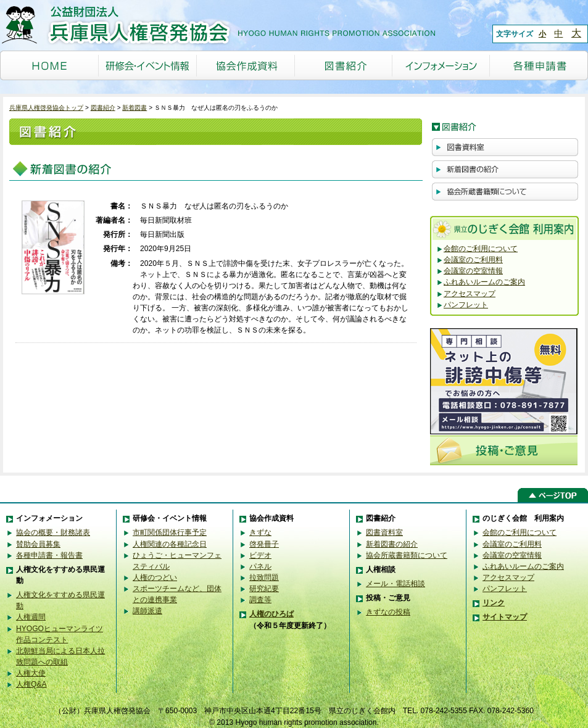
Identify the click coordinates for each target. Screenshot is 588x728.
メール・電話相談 (395, 584)
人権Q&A (31, 684)
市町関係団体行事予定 (170, 532)
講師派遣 (147, 611)
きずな (260, 532)
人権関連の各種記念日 (170, 544)
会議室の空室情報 (473, 271)
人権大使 (31, 673)
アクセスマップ (470, 294)
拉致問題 (264, 577)
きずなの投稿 (388, 612)
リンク (494, 603)
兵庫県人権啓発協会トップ (46, 108)
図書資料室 (384, 532)
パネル (260, 566)
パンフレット (466, 305)
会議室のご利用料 (473, 260)
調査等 (260, 600)
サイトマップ (505, 617)
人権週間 (31, 617)
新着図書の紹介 (392, 544)
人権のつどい (155, 577)
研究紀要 (264, 589)
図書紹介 (103, 108)
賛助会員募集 (38, 544)
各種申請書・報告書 (49, 555)
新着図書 (135, 108)
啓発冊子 (264, 544)
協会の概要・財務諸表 (53, 532)
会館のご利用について (481, 249)
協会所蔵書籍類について (407, 555)
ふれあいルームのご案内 (484, 282)
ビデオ (260, 555)
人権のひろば (271, 614)
